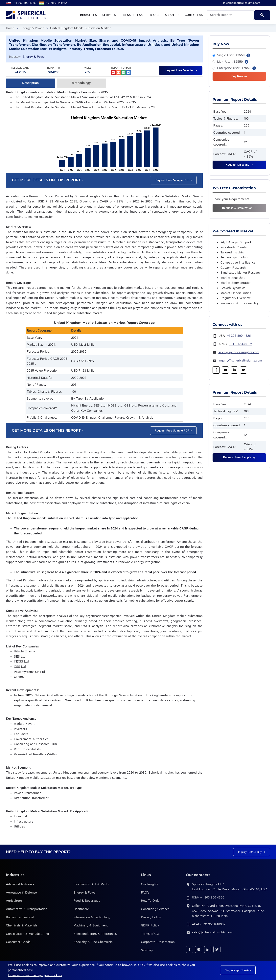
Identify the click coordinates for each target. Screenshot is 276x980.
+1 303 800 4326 (239, 336)
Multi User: (230, 62)
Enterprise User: (234, 68)
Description (30, 83)
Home (10, 28)
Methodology (81, 83)
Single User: (231, 55)
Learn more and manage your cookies (35, 975)
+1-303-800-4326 (25, 3)
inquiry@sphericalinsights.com (240, 361)
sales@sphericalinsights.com (239, 352)
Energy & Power (32, 28)
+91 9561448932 (56, 3)
